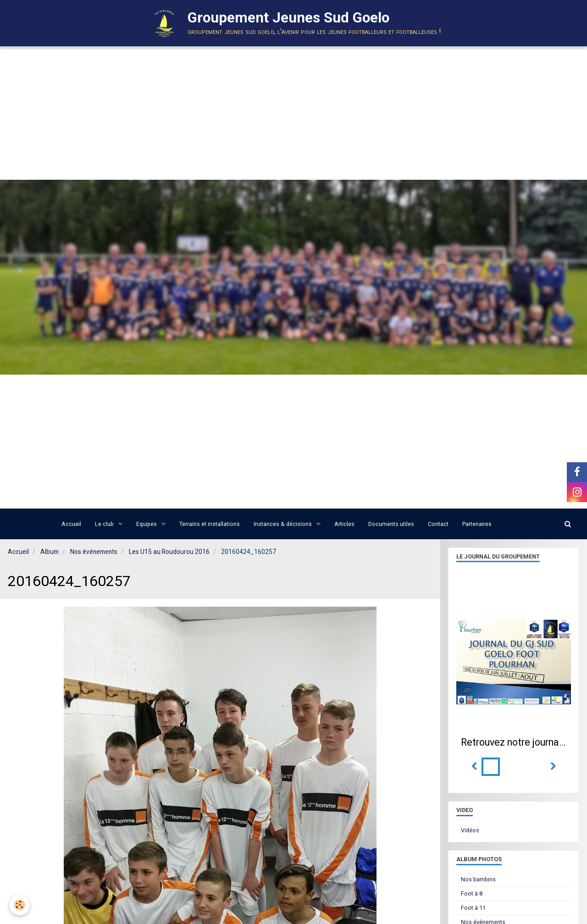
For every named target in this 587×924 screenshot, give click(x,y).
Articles (344, 524)
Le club (105, 524)
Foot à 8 (472, 894)
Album (50, 552)
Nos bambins (478, 879)
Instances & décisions (283, 524)
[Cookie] (19, 905)
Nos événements (94, 552)
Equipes (147, 524)
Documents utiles (391, 524)
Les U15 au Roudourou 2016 (169, 552)
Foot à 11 (473, 908)
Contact (438, 524)
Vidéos (470, 830)
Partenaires (477, 524)
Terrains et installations (210, 524)
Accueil (71, 524)
